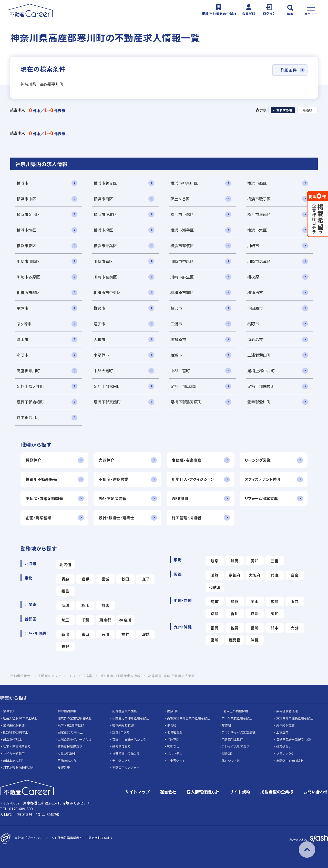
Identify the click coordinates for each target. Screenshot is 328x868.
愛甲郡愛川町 (259, 402)
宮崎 (215, 640)
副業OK (227, 753)
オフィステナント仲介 (263, 479)
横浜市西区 (257, 183)
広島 (275, 601)
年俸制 (226, 725)
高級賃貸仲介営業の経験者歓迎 (189, 718)
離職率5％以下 (13, 761)
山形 (145, 579)
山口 (295, 601)
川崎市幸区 (103, 261)
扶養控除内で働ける (126, 753)
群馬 (105, 605)
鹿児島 (235, 640)
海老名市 (255, 339)
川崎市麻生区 (182, 277)
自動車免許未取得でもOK (294, 739)
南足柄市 (101, 355)
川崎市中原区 (182, 261)
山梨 (145, 634)
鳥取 (215, 601)
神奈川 (125, 620)
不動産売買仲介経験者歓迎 (131, 718)
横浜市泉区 (26, 246)
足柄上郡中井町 (261, 371)
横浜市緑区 (103, 230)
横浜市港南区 (259, 214)
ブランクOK (284, 753)
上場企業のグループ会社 (74, 739)
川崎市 (253, 246)
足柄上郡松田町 (107, 386)
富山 (85, 634)
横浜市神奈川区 (184, 183)
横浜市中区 (26, 199)
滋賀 (215, 575)
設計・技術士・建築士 (116, 518)
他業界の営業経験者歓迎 (75, 718)
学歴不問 (173, 739)
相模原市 (255, 277)
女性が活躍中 (67, 753)
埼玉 (65, 620)
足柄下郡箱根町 (30, 402)
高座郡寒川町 (28, 371)
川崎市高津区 (259, 261)
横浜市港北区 (105, 214)
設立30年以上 (13, 739)
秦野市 (253, 324)
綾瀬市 (176, 355)
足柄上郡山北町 (184, 386)
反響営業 (64, 767)
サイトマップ (137, 792)
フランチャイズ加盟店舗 (239, 732)
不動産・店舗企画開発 (44, 498)
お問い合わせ (316, 792)
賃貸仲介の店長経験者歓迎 (295, 718)
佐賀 (235, 628)
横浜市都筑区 (182, 246)
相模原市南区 (182, 292)
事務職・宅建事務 (186, 460)
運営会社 (168, 792)
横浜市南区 (103, 199)
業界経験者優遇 (287, 711)
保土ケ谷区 (180, 199)
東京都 (105, 620)
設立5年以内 (121, 732)
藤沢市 (176, 308)
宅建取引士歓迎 (232, 739)
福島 (65, 591)
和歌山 (215, 587)
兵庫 (275, 575)
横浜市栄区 (257, 230)
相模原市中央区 (107, 292)
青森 (65, 579)
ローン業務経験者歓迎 (237, 718)
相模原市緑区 (28, 292)
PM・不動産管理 (112, 498)
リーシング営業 (258, 460)
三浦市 (176, 324)
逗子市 (99, 324)
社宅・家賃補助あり (17, 746)
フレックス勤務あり (235, 746)
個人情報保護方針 (203, 792)
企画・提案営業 (38, 518)
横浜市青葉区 (105, 246)
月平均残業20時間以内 (19, 767)
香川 (235, 613)
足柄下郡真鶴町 (107, 402)
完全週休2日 (176, 761)
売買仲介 (106, 460)
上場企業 (282, 732)
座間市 (23, 355)
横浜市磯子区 (259, 199)
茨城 (65, 605)
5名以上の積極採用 (235, 711)
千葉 (85, 620)
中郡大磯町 (103, 371)
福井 (125, 634)
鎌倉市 (99, 308)
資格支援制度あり (70, 746)
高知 (275, 613)
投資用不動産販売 (41, 479)
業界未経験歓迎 (14, 725)
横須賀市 (255, 292)
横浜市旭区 (26, 230)
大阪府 (255, 575)
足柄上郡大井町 (30, 386)
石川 (105, 634)
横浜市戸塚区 (182, 214)
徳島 (215, 613)
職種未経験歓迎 (123, 725)
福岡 (215, 628)
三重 (275, 561)
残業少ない (284, 746)
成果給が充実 (285, 725)
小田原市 (255, 308)
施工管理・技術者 (186, 518)
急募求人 (9, 711)
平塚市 (23, 308)
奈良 (295, 575)
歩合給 (172, 725)
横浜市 (23, 183)
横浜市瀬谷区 (182, 230)
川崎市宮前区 (105, 277)
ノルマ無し (175, 753)
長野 (65, 646)
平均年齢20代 (67, 761)
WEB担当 (180, 498)
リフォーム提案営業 (261, 498)
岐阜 (215, 561)
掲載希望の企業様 (277, 792)
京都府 (235, 575)
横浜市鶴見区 (105, 183)
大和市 (99, 339)
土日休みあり (121, 761)
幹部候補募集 (67, 711)
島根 (235, 601)
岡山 (255, 601)
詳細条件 (289, 70)
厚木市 (23, 339)
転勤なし (173, 746)
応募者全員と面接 (125, 711)
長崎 (255, 628)
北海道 (65, 565)
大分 (295, 628)
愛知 (255, 561)
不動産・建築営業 (113, 479)
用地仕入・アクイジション (193, 479)
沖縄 (255, 640)
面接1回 (173, 711)
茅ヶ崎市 (24, 324)
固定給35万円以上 (70, 732)
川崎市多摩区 (28, 277)
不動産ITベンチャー (126, 767)
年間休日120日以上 (290, 761)
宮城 (105, 579)
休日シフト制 (231, 761)
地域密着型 (175, 732)
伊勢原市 (178, 339)
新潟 (65, 634)
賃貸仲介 (33, 460)
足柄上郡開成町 (261, 386)
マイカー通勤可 (14, 753)
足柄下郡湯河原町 (186, 402)
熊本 (275, 628)
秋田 (125, 579)
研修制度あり (121, 746)
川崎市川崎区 (28, 261)
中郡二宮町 (180, 371)
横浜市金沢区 (28, 214)
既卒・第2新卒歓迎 (71, 725)
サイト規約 (240, 792)
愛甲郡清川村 (28, 417)
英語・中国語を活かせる (129, 739)
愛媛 (255, 613)
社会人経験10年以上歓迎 (20, 718)
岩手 (85, 579)
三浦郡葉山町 (259, 355)
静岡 (235, 561)
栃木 (85, 605)
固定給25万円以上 (16, 732)
